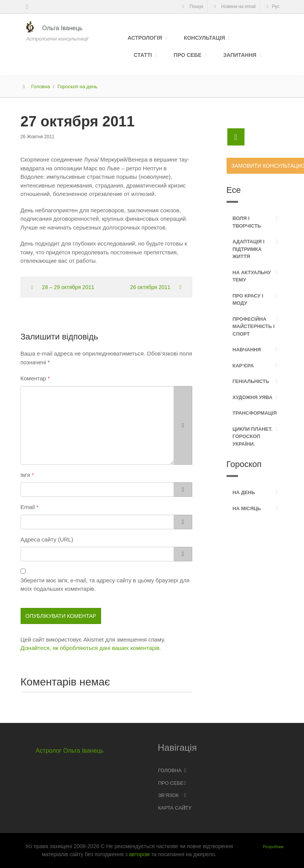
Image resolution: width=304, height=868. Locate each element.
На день (244, 492)
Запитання (240, 55)
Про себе (187, 55)
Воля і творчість (247, 222)
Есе (234, 190)
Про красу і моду (248, 300)
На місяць (247, 508)
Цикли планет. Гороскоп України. (253, 436)
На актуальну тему (252, 276)
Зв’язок (169, 795)
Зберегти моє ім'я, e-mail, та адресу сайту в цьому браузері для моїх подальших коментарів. (105, 585)
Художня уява (253, 397)
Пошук (192, 6)
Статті (143, 55)
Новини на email (234, 6)
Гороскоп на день (78, 86)
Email (28, 507)
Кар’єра (243, 366)
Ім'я (25, 475)
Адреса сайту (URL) (47, 539)
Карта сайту (175, 808)
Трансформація (255, 413)
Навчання (247, 350)
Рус (272, 6)
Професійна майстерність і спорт (254, 327)
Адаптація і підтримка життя (249, 249)
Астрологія (145, 38)
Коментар (33, 378)
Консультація (204, 38)
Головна (41, 86)
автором (139, 854)
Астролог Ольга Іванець (70, 751)
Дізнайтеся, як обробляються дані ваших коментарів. (91, 648)
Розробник (273, 847)
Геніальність (251, 381)
